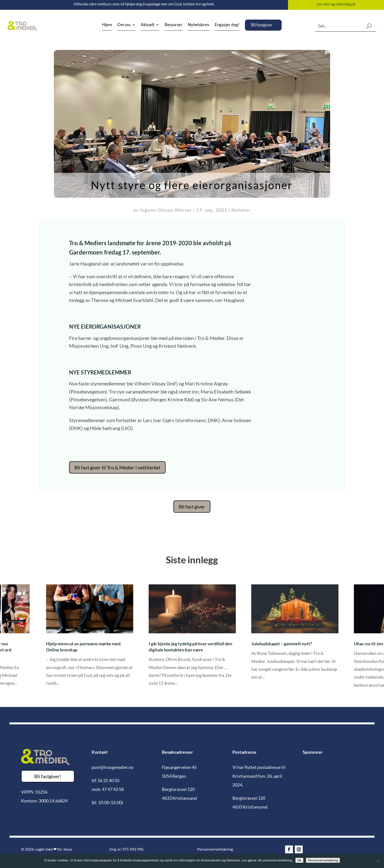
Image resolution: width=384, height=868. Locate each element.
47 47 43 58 (113, 789)
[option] (192, 639)
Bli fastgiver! (48, 776)
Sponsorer (313, 752)
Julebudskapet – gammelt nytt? (282, 644)
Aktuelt (148, 25)
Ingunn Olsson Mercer (166, 210)
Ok (299, 860)
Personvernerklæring (215, 849)
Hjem (107, 25)
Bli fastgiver (262, 25)
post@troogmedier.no (113, 767)
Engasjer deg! (227, 25)
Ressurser (174, 25)
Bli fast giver (192, 507)
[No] (378, 861)
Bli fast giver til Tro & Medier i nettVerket (117, 467)
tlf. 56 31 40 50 (105, 780)
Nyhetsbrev (199, 25)
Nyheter (241, 210)
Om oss (124, 25)
